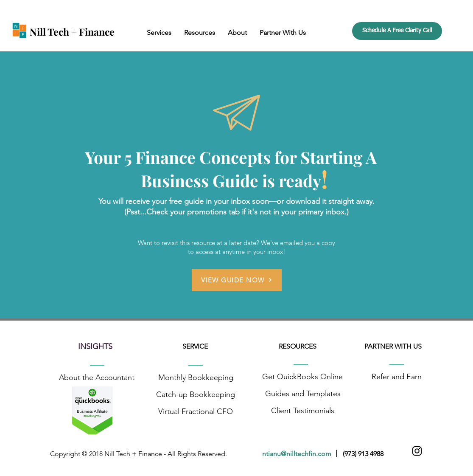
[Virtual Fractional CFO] (196, 412)
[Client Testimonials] (303, 411)
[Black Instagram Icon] (417, 451)
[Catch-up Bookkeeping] (196, 395)
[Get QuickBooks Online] (303, 377)
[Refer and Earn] (397, 377)
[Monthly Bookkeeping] (196, 378)
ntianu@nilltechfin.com (298, 454)
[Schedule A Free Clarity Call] (397, 31)
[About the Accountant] (97, 378)
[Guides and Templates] (303, 394)
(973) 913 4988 (363, 454)
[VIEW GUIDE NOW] (237, 280)
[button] (159, 32)
